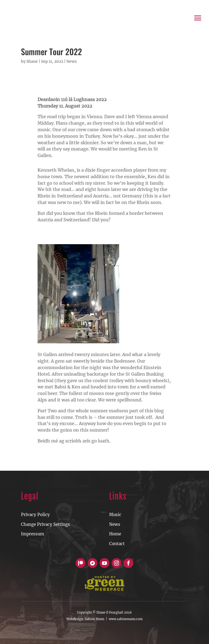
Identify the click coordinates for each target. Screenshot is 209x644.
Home (115, 534)
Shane (32, 61)
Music (115, 515)
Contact (117, 544)
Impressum (33, 534)
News (72, 61)
